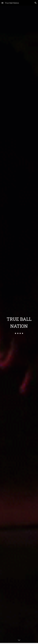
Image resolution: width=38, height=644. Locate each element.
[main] (19, 322)
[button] (2, 3)
